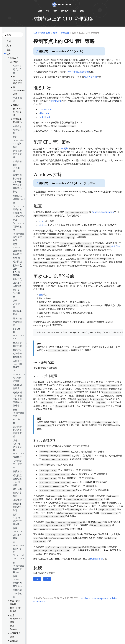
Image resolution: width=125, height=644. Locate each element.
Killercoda (44, 113)
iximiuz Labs (45, 109)
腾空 (41, 295)
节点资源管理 (90, 77)
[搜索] (13, 35)
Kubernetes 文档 (42, 33)
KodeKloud (44, 117)
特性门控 (116, 246)
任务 (55, 33)
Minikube (56, 101)
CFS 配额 (64, 148)
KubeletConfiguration (103, 212)
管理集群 (65, 33)
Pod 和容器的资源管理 (78, 72)
